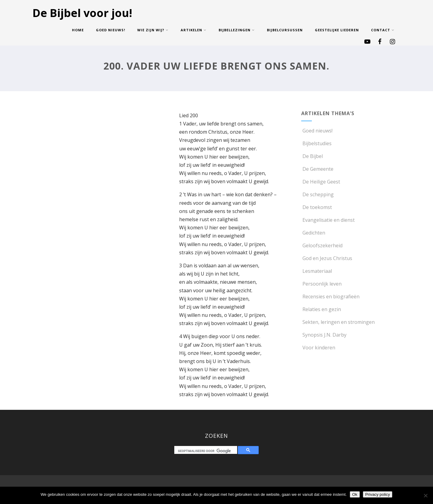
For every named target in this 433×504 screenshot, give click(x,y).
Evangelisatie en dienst (328, 220)
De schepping (317, 194)
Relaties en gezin (321, 309)
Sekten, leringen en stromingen (338, 322)
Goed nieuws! (111, 30)
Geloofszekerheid (322, 245)
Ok (355, 494)
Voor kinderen (318, 348)
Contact (383, 30)
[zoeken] (207, 451)
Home (78, 30)
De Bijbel (312, 156)
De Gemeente (317, 169)
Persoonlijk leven (321, 284)
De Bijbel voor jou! (82, 13)
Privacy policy (378, 494)
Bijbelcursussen (285, 30)
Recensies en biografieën (330, 297)
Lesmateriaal (317, 271)
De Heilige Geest (321, 182)
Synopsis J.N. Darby (324, 335)
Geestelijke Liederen (337, 30)
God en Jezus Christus (327, 258)
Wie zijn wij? (153, 30)
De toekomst (317, 207)
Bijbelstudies (316, 143)
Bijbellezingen (237, 30)
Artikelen (194, 30)
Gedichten (313, 233)
